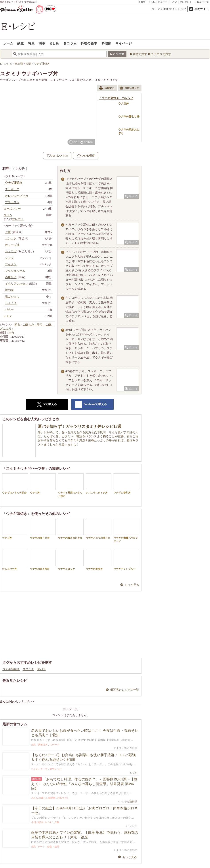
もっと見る (132, 585)
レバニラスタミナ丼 (99, 484)
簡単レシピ (56, 769)
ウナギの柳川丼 (126, 484)
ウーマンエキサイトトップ (169, 9)
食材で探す (140, 54)
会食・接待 (53, 847)
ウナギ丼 (43, 484)
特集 (31, 43)
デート (41, 847)
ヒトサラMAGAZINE (125, 748)
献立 (21, 43)
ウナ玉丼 (15, 529)
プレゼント (186, 2)
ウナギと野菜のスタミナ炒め (71, 485)
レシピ (49, 822)
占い (175, 2)
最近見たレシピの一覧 (125, 690)
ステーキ (54, 745)
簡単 (42, 43)
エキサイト (201, 9)
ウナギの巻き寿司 (43, 560)
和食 (17, 324)
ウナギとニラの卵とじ (99, 529)
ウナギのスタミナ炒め (15, 484)
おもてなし (63, 798)
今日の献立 (37, 822)
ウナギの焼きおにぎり (71, 529)
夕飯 (57, 822)
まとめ (54, 43)
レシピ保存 (88, 156)
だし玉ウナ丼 (15, 560)
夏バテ (41, 669)
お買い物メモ (129, 88)
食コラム (70, 43)
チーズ (44, 769)
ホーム (8, 43)
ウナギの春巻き (99, 560)
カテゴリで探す (161, 54)
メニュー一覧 (202, 2)
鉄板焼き (43, 745)
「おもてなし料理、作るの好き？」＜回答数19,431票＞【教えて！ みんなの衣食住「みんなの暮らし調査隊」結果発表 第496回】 (84, 784)
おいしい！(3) (59, 156)
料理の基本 (89, 43)
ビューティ (164, 2)
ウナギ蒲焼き (11, 669)
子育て (142, 2)
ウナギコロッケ (71, 560)
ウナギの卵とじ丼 (43, 529)
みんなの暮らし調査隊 (43, 798)
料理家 (106, 43)
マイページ (124, 43)
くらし (152, 2)
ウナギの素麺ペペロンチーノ (126, 531)
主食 (11, 333)
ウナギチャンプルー (126, 560)
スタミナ (28, 669)
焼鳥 (34, 745)
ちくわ (35, 769)
